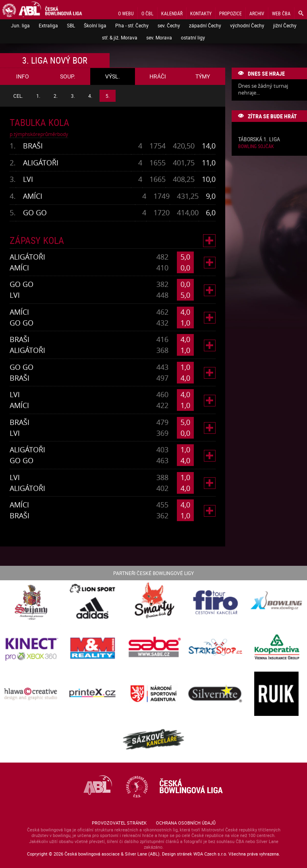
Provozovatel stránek (119, 823)
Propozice (230, 13)
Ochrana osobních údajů (186, 823)
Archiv (257, 13)
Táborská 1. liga (259, 139)
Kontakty (201, 13)
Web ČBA (281, 13)
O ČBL (147, 13)
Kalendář (172, 13)
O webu (126, 13)
